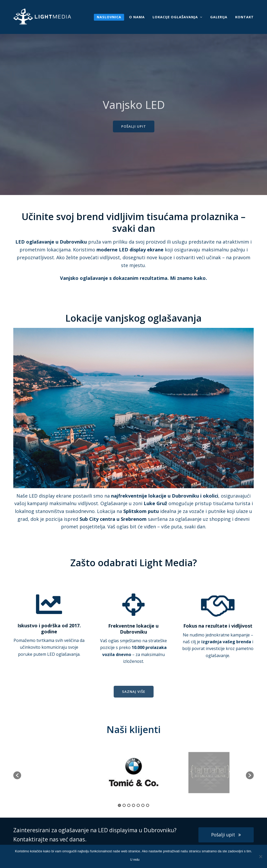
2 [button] (124, 805)
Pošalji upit (226, 835)
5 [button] (138, 805)
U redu (135, 860)
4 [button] (133, 805)
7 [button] (148, 805)
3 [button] (129, 805)
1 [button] (119, 805)
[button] (17, 775)
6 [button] (143, 805)
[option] (134, 773)
